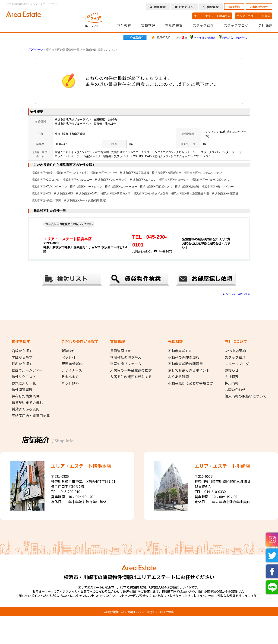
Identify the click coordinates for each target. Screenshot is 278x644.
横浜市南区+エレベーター (121, 187)
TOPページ (36, 50)
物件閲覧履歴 (22, 390)
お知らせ (232, 370)
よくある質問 (178, 377)
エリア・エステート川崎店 (253, 16)
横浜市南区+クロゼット (174, 180)
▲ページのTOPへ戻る (236, 294)
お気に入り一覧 (24, 383)
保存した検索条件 (25, 396)
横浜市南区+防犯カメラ (116, 194)
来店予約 (234, 7)
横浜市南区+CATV (87, 194)
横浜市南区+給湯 (42, 173)
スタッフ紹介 (203, 25)
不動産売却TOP (180, 351)
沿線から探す (22, 351)
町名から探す (22, 364)
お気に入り (184, 7)
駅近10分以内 (72, 364)
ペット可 (68, 357)
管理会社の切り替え (126, 357)
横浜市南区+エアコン (143, 180)
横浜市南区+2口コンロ (46, 180)
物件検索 (124, 25)
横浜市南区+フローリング (111, 180)
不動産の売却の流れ (184, 357)
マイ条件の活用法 (205, 38)
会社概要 (265, 25)
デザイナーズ (72, 370)
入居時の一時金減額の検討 (131, 370)
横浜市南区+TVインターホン (49, 187)
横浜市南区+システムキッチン (203, 173)
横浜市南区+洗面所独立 (167, 173)
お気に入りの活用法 (235, 38)
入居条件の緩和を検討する (131, 377)
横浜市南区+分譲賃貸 (225, 194)
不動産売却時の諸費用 (185, 364)
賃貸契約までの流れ (27, 403)
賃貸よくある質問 (25, 409)
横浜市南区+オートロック (86, 187)
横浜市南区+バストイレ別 (71, 173)
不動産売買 (174, 25)
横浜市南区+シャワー (104, 173)
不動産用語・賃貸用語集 (31, 416)
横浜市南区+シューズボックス (210, 180)
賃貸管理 (148, 25)
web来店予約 (235, 351)
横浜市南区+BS (63, 194)
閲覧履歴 (211, 7)
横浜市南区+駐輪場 (187, 187)
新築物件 (68, 351)
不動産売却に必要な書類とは (191, 383)
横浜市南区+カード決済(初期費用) (85, 200)
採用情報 (232, 383)
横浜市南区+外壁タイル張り (151, 194)
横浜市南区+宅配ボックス (156, 187)
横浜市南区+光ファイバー (218, 187)
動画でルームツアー (27, 370)
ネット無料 (70, 383)
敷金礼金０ (70, 377)
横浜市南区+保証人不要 (46, 200)
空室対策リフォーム (126, 364)
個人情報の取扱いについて (246, 396)
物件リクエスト (24, 377)
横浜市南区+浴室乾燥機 (134, 173)
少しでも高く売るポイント (189, 370)
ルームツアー (95, 19)
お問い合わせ (259, 7)
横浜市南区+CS (41, 194)
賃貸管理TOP (121, 351)
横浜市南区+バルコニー (77, 180)
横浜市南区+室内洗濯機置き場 (190, 194)
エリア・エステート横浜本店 (212, 16)
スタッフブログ (236, 25)
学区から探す (22, 357)
